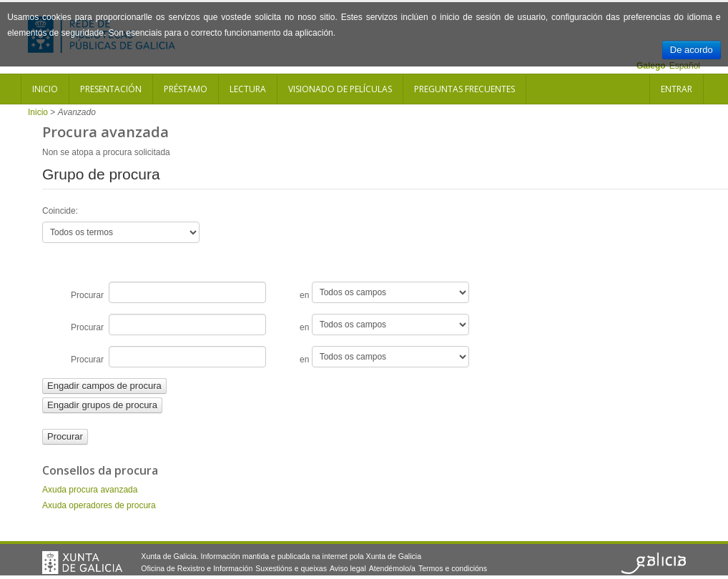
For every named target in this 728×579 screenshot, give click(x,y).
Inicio (45, 89)
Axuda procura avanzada (90, 490)
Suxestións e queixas (291, 568)
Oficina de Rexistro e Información (197, 568)
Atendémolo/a (392, 568)
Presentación (111, 89)
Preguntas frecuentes (464, 89)
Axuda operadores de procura (99, 505)
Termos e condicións (453, 568)
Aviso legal (348, 568)
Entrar (677, 89)
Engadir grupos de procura (102, 405)
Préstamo (186, 89)
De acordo (692, 50)
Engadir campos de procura (104, 386)
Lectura (248, 89)
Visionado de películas (340, 89)
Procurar (168, 292)
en (384, 292)
